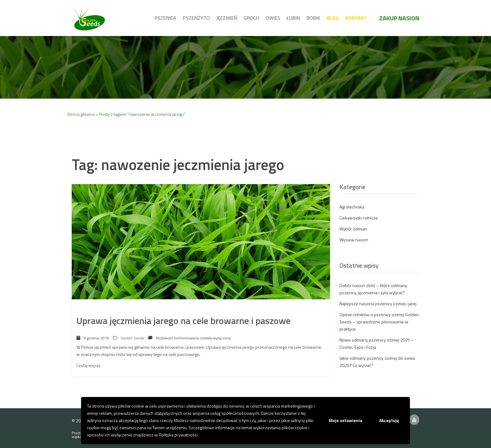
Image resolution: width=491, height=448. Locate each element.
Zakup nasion (399, 18)
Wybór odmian (353, 229)
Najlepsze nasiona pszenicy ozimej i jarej (378, 304)
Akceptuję (389, 420)
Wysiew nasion (354, 240)
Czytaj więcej (88, 365)
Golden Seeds (132, 338)
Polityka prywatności (178, 435)
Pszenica (165, 18)
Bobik (313, 18)
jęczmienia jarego (238, 347)
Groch (251, 18)
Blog (333, 18)
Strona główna (81, 114)
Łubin (293, 18)
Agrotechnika (352, 207)
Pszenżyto (196, 18)
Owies (273, 18)
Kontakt (356, 18)
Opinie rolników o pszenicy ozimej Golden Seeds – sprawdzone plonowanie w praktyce (379, 322)
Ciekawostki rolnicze (359, 218)
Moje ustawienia (346, 420)
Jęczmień (227, 18)
